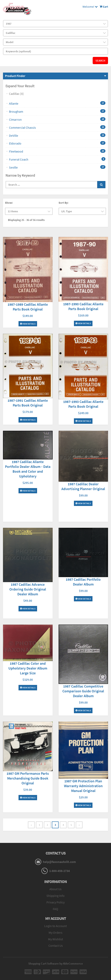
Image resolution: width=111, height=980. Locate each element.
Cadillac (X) (16, 94)
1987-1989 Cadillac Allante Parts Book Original (28, 307)
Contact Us (56, 946)
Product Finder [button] (15, 76)
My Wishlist (55, 939)
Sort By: (63, 203)
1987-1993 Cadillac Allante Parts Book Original (83, 404)
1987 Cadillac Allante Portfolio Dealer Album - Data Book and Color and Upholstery (28, 469)
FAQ (55, 909)
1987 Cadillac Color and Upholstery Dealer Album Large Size (28, 668)
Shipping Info (55, 896)
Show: (9, 203)
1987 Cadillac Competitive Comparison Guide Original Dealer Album (83, 691)
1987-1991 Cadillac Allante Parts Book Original (28, 403)
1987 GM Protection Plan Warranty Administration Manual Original (83, 786)
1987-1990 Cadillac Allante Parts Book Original (83, 306)
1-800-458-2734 (59, 871)
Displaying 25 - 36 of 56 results (26, 220)
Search (100, 61)
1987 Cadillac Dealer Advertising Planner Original (83, 486)
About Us (55, 889)
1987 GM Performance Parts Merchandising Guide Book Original (28, 778)
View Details (28, 324)
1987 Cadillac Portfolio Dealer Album (83, 582)
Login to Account (55, 926)
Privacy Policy (55, 902)
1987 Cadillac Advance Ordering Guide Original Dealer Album (28, 589)
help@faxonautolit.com (59, 862)
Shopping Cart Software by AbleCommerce (56, 963)
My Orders (55, 932)
